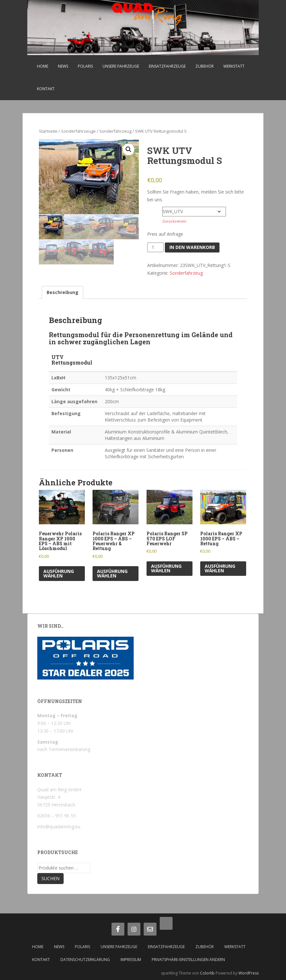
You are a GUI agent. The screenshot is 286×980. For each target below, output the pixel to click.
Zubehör (205, 66)
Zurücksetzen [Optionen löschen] (174, 221)
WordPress (249, 973)
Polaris (85, 66)
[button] (129, 149)
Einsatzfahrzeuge (167, 66)
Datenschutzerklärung (85, 960)
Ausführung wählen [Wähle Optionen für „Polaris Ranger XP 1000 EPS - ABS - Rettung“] (220, 568)
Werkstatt (234, 66)
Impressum (131, 960)
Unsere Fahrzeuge (121, 66)
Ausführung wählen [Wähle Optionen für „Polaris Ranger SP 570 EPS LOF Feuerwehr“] (166, 568)
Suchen (50, 878)
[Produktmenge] (155, 247)
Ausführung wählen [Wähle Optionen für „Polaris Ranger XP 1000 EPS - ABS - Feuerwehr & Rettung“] (112, 573)
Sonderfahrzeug (115, 131)
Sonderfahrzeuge (78, 131)
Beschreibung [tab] (63, 292)
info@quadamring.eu (59, 827)
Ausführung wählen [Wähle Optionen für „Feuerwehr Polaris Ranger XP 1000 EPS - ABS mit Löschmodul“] (59, 573)
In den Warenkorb (192, 247)
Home (43, 66)
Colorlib (207, 973)
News (63, 66)
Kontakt (46, 89)
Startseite (48, 131)
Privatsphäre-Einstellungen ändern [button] (188, 960)
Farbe (154, 210)
